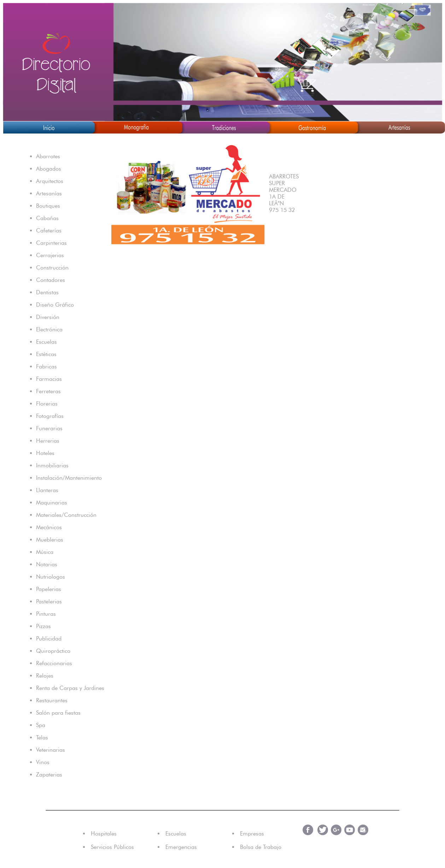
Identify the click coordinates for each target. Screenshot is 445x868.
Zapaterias (49, 775)
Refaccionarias (54, 663)
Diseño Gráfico (55, 305)
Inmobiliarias (52, 465)
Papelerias (49, 589)
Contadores (51, 280)
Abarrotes (48, 156)
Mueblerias (50, 540)
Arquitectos (50, 181)
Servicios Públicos (112, 847)
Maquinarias (52, 503)
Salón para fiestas (58, 713)
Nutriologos (51, 577)
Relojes (45, 676)
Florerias (47, 404)
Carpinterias (51, 243)
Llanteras (47, 490)
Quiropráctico (53, 651)
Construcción (52, 268)
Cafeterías (49, 231)
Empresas (252, 834)
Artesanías (49, 193)
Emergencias (181, 847)
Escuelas (46, 342)
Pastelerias (49, 601)
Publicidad (49, 639)
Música (45, 552)
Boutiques (48, 206)
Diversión (48, 317)
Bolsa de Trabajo (261, 847)
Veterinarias (51, 750)
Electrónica (49, 329)
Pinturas (46, 614)
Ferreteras (48, 391)
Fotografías (50, 416)
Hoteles (45, 453)
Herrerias (48, 441)
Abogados (49, 169)
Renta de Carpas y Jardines (70, 688)
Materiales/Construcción (66, 515)
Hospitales (104, 834)
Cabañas (47, 218)
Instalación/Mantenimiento (69, 478)
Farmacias (49, 379)
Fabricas (46, 367)
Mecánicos (49, 527)
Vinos (43, 762)
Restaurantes (52, 700)
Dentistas (47, 292)
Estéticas (46, 354)
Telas (42, 737)
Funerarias (49, 428)
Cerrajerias (50, 255)
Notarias (47, 564)
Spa (41, 725)
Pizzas (43, 626)
